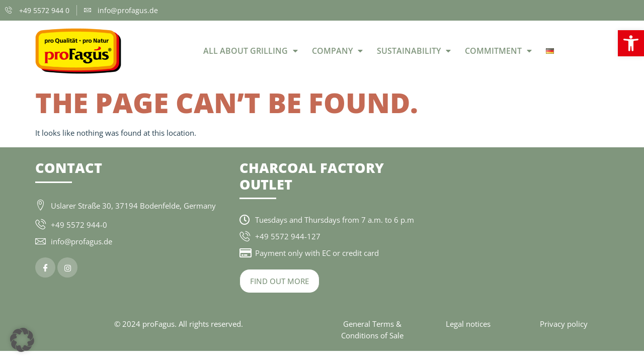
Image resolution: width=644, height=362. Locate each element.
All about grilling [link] (251, 51)
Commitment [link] (498, 51)
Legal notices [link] (468, 324)
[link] (631, 43)
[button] (22, 340)
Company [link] (337, 51)
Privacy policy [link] (564, 324)
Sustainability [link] (414, 51)
